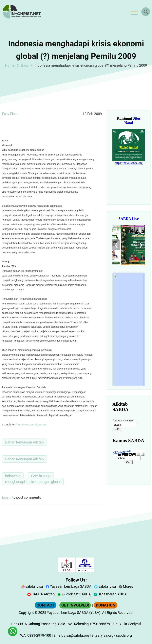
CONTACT (46, 605)
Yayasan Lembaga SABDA (69, 586)
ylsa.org (107, 635)
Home (10, 65)
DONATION (106, 605)
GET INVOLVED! (75, 605)
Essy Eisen (10, 114)
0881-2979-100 (39, 635)
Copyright (26, 613)
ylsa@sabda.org (76, 635)
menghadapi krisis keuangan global (33, 482)
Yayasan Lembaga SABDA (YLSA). (74, 613)
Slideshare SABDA (110, 594)
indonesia (13, 476)
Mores (126, 586)
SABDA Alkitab (41, 594)
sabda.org (124, 635)
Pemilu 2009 (41, 476)
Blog (25, 65)
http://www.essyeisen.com (31, 424)
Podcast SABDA (74, 594)
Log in (7, 497)
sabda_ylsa (32, 586)
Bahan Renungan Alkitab (24, 442)
